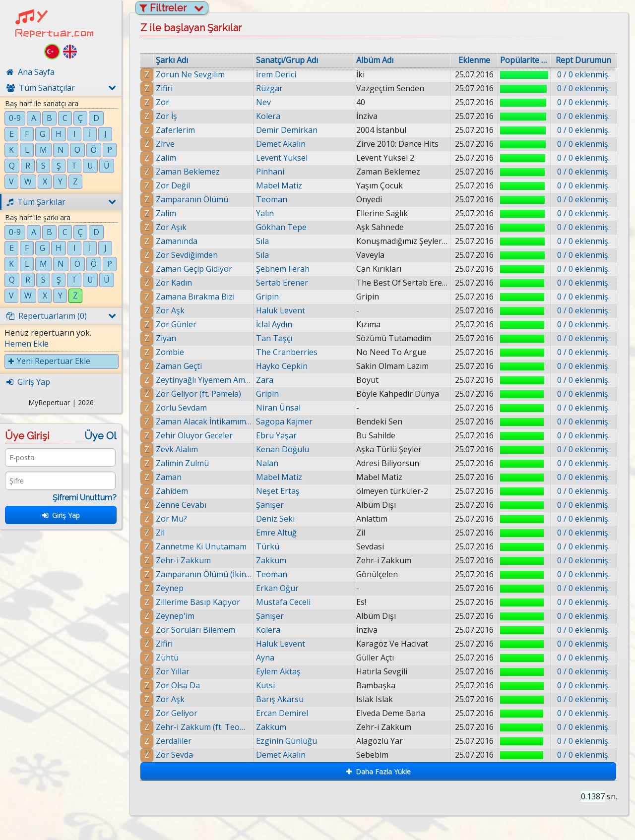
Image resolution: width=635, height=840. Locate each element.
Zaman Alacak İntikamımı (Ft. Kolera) (204, 421)
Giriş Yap (61, 515)
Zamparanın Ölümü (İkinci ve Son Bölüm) (204, 574)
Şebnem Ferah (283, 269)
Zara (265, 380)
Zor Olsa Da (178, 685)
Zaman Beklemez (188, 172)
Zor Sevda (176, 755)
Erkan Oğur (277, 588)
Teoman (272, 199)
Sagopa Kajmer (284, 421)
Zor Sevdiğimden (187, 255)
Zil (160, 533)
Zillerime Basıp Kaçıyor (198, 602)
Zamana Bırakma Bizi (195, 297)
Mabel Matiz (279, 185)
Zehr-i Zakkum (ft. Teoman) (204, 727)
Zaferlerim (175, 130)
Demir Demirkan (287, 130)
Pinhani (270, 172)
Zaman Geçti (179, 366)
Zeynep (170, 588)
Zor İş (166, 116)
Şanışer (270, 505)
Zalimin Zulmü (182, 463)
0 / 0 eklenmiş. (583, 74)
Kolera (268, 116)
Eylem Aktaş (278, 671)
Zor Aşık (171, 227)
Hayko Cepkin (282, 366)
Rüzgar (269, 88)
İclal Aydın (274, 324)
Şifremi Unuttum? (85, 498)
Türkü (268, 546)
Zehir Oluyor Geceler (194, 435)
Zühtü (167, 658)
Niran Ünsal (278, 408)
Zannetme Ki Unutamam (201, 546)
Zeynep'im (175, 616)
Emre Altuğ (276, 533)
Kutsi (265, 685)
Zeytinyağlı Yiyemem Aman (204, 380)
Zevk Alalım (177, 449)
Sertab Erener (282, 283)
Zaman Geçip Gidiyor (194, 269)
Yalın (265, 213)
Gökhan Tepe (281, 227)
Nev (263, 102)
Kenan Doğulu (283, 449)
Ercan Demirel (282, 713)
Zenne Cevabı (181, 505)
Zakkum (271, 560)
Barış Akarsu (280, 699)
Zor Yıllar (173, 671)
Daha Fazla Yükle (379, 771)
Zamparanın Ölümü (192, 199)
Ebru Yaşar (276, 435)
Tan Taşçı (274, 338)
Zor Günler (176, 324)
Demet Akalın (281, 144)
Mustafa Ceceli (283, 602)
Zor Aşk (170, 310)
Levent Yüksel (282, 158)
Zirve (165, 144)
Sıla (262, 241)
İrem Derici (276, 74)
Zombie (170, 352)
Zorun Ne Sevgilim (190, 74)
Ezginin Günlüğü (288, 741)
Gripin (267, 297)
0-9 (15, 118)
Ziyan (166, 338)
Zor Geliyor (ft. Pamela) (198, 394)
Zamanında (177, 241)
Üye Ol (100, 436)
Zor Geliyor (177, 713)
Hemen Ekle (27, 344)
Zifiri (164, 88)
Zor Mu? (171, 519)
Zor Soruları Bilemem (195, 630)
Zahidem (172, 491)
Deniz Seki (275, 519)
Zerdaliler (176, 741)
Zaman (169, 477)
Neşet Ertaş (278, 491)
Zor (162, 102)
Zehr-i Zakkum (183, 560)
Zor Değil (173, 185)
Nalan (267, 463)
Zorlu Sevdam (181, 408)
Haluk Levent (281, 310)
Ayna (265, 658)
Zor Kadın (174, 283)
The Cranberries (287, 352)
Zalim (166, 158)
